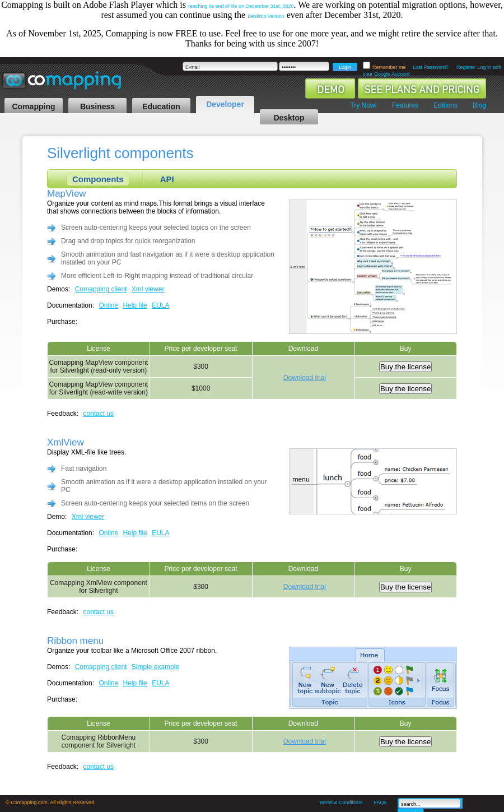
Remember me (390, 67)
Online (108, 305)
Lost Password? (431, 67)
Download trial (305, 378)
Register (466, 67)
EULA (160, 305)
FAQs (380, 802)
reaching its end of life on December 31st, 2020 (241, 6)
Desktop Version (266, 16)
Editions (445, 105)
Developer (225, 104)
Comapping (34, 106)
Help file (135, 305)
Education (161, 106)
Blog (479, 105)
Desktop (289, 118)
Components (98, 179)
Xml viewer (148, 289)
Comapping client (101, 289)
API (167, 179)
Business (97, 106)
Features (405, 105)
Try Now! (363, 105)
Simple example (155, 667)
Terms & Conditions (340, 802)
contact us (98, 414)
